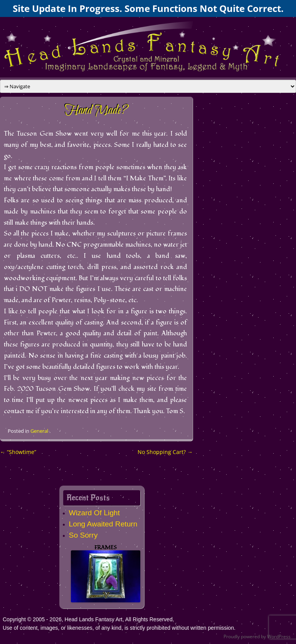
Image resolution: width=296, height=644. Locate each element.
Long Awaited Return (103, 524)
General (39, 431)
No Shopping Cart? (165, 452)
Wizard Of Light (94, 513)
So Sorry (83, 535)
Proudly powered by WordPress (257, 636)
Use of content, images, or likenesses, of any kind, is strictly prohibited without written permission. (119, 628)
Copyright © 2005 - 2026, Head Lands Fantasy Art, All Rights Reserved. (88, 619)
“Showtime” (18, 452)
